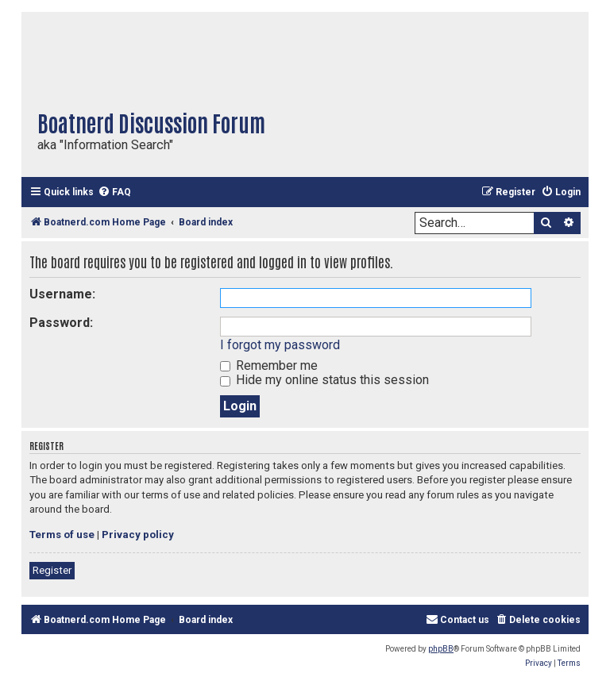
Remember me (269, 365)
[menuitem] (114, 192)
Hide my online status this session (324, 380)
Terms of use (62, 535)
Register (52, 570)
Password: (61, 323)
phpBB (441, 649)
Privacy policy (138, 535)
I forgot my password (280, 345)
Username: (62, 294)
